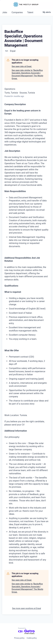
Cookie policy (32, 638)
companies (17, 12)
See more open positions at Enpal (26, 608)
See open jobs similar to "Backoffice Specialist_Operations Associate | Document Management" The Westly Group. (27, 74)
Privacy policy (19, 638)
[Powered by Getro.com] (26, 631)
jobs (5, 12)
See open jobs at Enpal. (22, 66)
